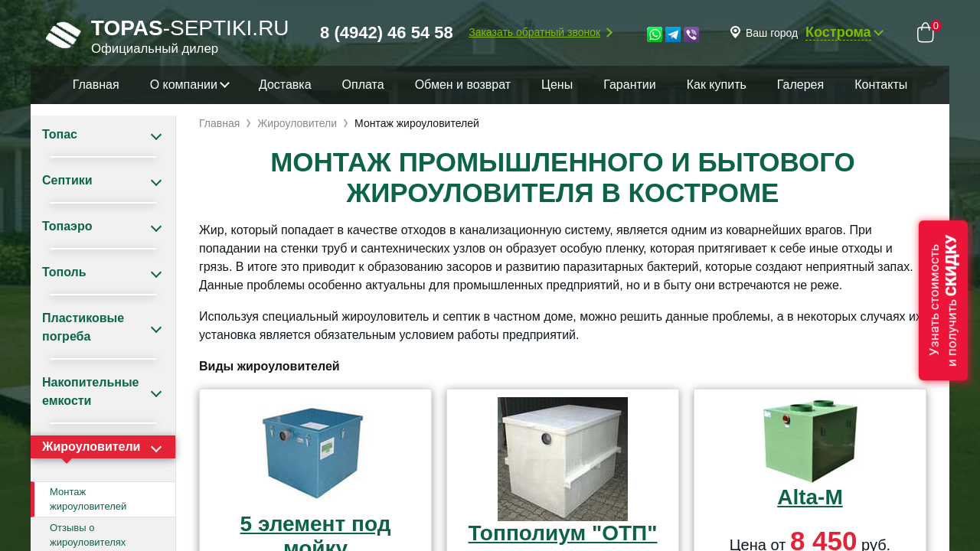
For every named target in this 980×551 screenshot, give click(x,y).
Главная (96, 85)
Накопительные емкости (90, 391)
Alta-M (810, 497)
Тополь (64, 272)
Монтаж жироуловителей (88, 499)
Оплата (363, 85)
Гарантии (630, 85)
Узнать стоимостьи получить (943, 300)
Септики (67, 180)
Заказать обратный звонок (534, 32)
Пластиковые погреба (83, 327)
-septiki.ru (168, 35)
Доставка (285, 85)
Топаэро (67, 226)
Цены (557, 85)
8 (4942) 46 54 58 (387, 33)
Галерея (800, 85)
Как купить (717, 85)
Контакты (881, 85)
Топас (60, 134)
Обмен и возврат (463, 85)
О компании (184, 85)
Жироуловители (91, 447)
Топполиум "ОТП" (563, 533)
